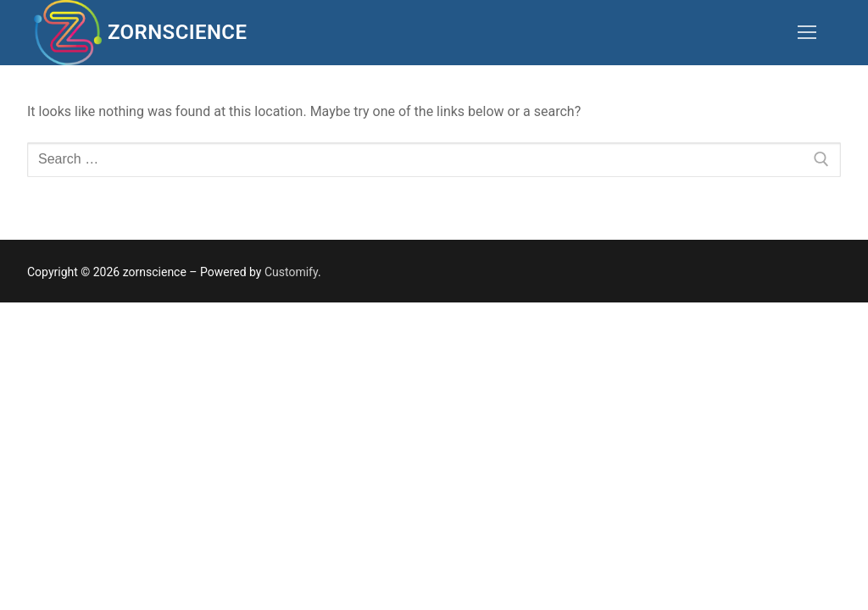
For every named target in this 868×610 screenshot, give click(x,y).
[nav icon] (807, 33)
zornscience (177, 32)
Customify (291, 272)
